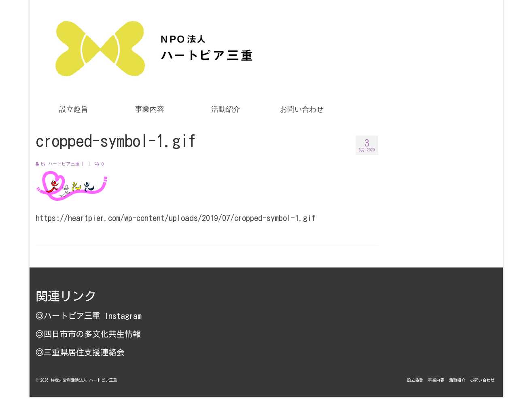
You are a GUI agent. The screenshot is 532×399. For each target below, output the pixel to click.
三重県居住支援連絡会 (84, 352)
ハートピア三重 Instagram (93, 316)
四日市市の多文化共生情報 (92, 334)
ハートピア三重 (64, 164)
